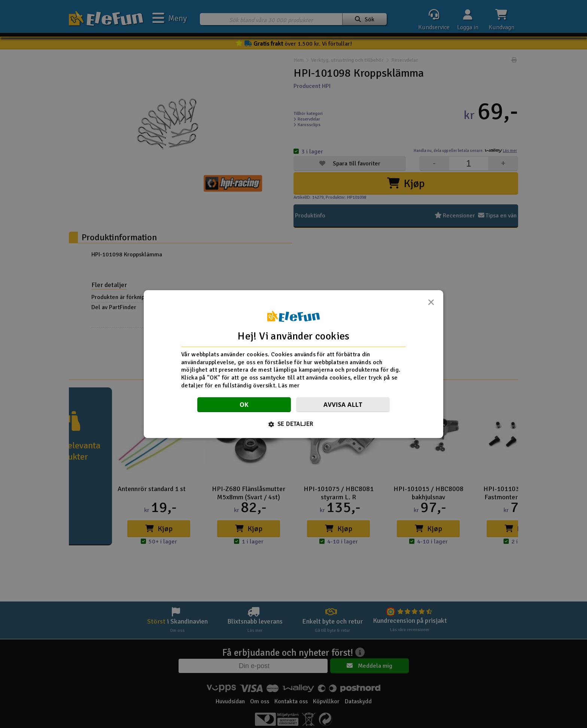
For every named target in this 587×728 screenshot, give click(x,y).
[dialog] (293, 364)
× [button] (431, 304)
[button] (294, 424)
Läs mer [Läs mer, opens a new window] (289, 386)
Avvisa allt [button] (343, 405)
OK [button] (244, 405)
